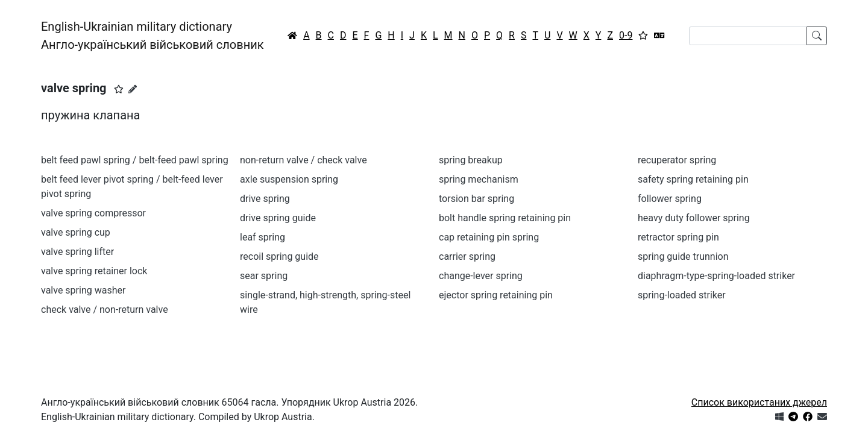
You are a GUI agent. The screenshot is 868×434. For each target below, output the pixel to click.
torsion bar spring (476, 199)
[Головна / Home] (292, 36)
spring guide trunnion (683, 256)
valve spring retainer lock (94, 271)
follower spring (670, 199)
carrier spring (467, 256)
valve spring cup (76, 232)
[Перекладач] (659, 36)
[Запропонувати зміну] (133, 89)
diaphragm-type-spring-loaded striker (716, 276)
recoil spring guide (279, 256)
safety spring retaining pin (693, 179)
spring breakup (471, 160)
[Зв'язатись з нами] (822, 417)
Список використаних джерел (759, 402)
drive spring (265, 199)
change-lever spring (481, 276)
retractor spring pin (678, 237)
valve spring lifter (77, 252)
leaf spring (263, 237)
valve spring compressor (93, 213)
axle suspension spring (289, 179)
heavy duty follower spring (694, 218)
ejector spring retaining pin (496, 295)
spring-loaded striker (682, 295)
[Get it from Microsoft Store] (779, 417)
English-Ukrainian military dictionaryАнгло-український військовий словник (153, 36)
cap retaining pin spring (489, 237)
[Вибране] (643, 36)
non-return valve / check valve (303, 160)
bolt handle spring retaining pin (505, 218)
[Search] (748, 36)
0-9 (626, 35)
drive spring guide (278, 218)
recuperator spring (677, 160)
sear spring (264, 276)
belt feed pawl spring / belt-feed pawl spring (135, 160)
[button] (119, 89)
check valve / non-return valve (105, 310)
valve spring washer (83, 290)
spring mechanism (479, 179)
